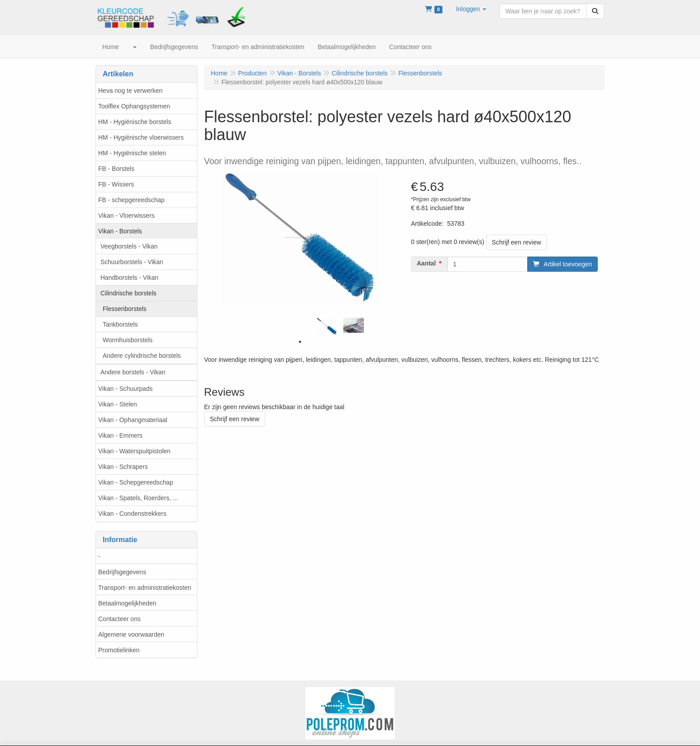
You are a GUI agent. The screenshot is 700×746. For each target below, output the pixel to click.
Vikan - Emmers (120, 435)
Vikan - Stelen (118, 404)
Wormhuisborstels (128, 340)
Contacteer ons (119, 619)
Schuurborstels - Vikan (132, 262)
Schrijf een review (517, 242)
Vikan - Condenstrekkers (132, 514)
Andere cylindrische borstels (142, 356)
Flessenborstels (125, 309)
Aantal (427, 263)
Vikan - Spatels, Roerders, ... (138, 498)
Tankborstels (120, 324)
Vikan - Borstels (120, 231)
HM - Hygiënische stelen (132, 153)
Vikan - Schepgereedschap (136, 482)
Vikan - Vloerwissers (127, 216)
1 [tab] (300, 342)
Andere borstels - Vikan (133, 372)
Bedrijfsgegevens (122, 572)
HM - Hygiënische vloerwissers (141, 137)
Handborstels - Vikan (129, 278)
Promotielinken (119, 650)
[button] (471, 9)
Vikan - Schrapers (123, 467)
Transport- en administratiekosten (145, 588)
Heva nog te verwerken (130, 91)
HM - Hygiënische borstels (135, 122)
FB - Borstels (116, 169)
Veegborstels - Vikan (129, 246)
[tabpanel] (327, 326)
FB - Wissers (116, 184)
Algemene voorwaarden (131, 634)
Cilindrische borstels (128, 293)
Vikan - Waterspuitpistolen (134, 451)
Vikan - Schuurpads (125, 389)
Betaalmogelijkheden (127, 603)
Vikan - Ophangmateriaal (133, 420)
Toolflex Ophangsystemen (134, 106)
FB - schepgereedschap (131, 200)
